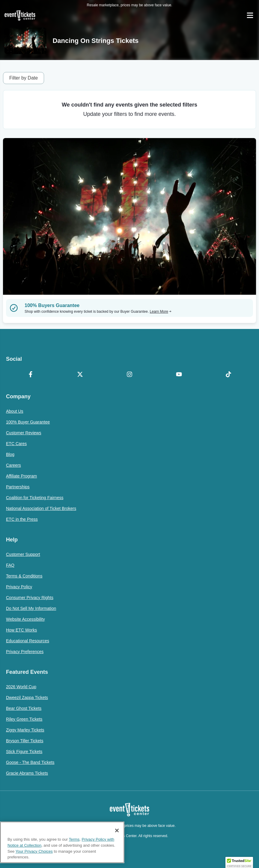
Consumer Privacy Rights (30, 598)
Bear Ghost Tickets (24, 708)
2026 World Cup (21, 687)
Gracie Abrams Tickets (27, 773)
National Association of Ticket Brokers (41, 508)
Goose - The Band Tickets (30, 762)
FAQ (10, 565)
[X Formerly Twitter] (80, 375)
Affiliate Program (21, 476)
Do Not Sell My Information (31, 608)
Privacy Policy (19, 587)
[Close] (117, 830)
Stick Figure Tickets (24, 752)
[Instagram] (130, 375)
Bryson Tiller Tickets (25, 741)
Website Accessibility (25, 619)
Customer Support (23, 554)
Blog (10, 454)
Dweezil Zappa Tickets (27, 698)
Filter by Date (24, 78)
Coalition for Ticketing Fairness (35, 498)
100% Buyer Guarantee (28, 422)
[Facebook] (31, 375)
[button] (239, 862)
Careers (13, 465)
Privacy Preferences (25, 652)
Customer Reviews (24, 433)
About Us (15, 411)
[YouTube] (179, 375)
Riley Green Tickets (24, 719)
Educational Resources (28, 641)
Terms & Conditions (24, 576)
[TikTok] (228, 375)
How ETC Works (21, 630)
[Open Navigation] (250, 15)
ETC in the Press (22, 519)
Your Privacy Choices (34, 851)
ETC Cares (16, 444)
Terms (74, 839)
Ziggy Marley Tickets (25, 730)
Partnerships (18, 487)
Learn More (161, 312)
